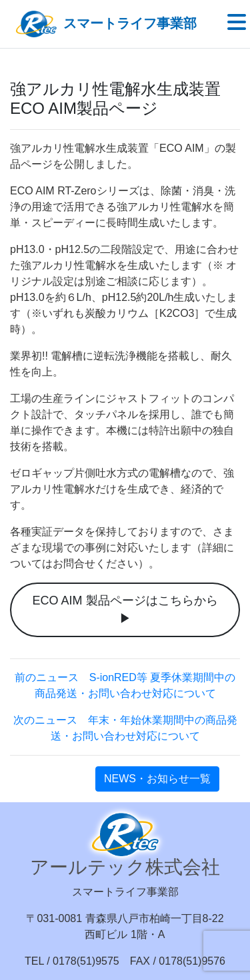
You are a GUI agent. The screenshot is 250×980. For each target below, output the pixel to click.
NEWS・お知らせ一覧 (157, 779)
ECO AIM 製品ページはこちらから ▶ (125, 610)
